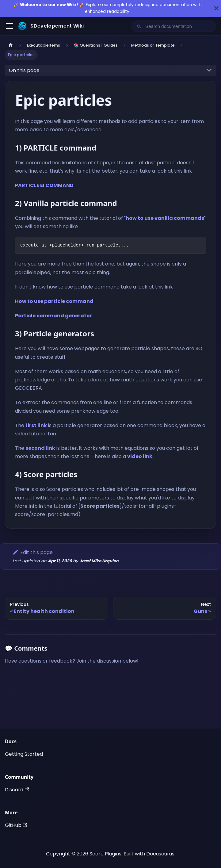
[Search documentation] (179, 26)
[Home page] (11, 45)
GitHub (16, 825)
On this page (24, 70)
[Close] (216, 8)
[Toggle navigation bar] (10, 26)
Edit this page (33, 552)
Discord (17, 790)
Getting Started (24, 754)
